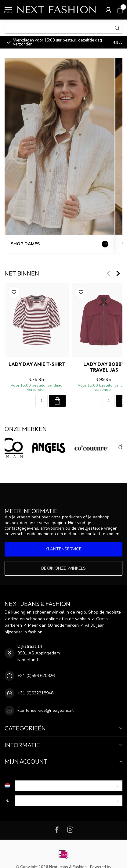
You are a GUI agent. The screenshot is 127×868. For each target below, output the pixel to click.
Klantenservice (64, 549)
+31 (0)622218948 (35, 693)
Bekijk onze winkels (64, 568)
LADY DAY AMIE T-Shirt (37, 364)
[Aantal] (42, 401)
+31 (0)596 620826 (36, 676)
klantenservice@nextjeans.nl (45, 710)
